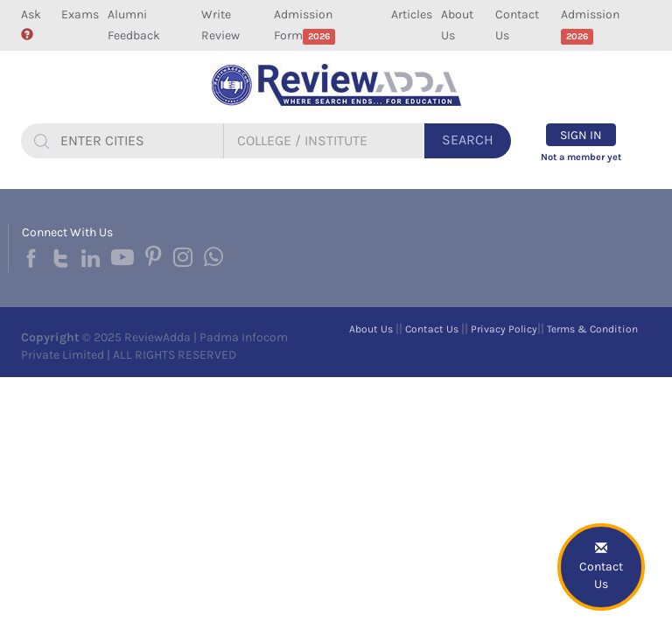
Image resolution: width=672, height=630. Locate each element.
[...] (139, 141)
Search (468, 140)
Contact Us (517, 25)
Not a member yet (581, 157)
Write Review (220, 25)
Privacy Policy (504, 329)
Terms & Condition (592, 329)
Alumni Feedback (134, 25)
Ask (31, 24)
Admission (590, 26)
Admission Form (305, 26)
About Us (457, 25)
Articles (412, 14)
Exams (80, 14)
